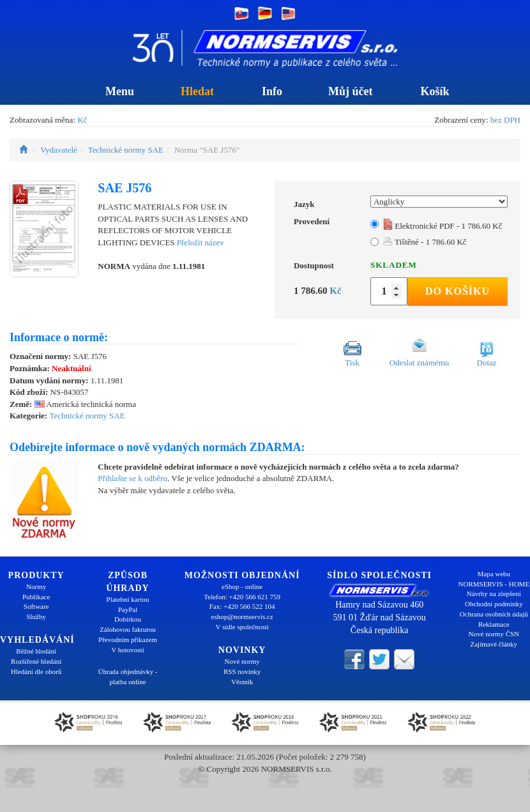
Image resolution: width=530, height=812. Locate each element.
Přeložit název (201, 242)
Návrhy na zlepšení (494, 594)
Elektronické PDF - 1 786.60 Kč (443, 226)
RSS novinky (242, 671)
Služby (36, 617)
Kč (82, 120)
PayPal (128, 609)
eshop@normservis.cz (242, 617)
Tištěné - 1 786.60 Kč (425, 242)
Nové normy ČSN (494, 634)
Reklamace (494, 624)
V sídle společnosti (242, 627)
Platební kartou (128, 599)
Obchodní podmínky (494, 604)
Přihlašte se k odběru (132, 478)
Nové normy (242, 661)
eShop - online (242, 586)
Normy (36, 586)
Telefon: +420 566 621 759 (242, 597)
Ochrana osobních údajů (494, 614)
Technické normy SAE (126, 150)
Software (36, 606)
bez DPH (505, 120)
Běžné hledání (36, 651)
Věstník (242, 682)
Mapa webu (494, 574)
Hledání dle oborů (36, 671)
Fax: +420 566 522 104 (242, 606)
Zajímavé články (494, 644)
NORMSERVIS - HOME (494, 584)
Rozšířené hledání (36, 661)
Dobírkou (128, 619)
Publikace (36, 597)
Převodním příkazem (128, 640)
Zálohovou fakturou (128, 629)
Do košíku (458, 291)
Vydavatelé (59, 150)
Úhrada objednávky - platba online (128, 677)
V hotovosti (127, 650)
